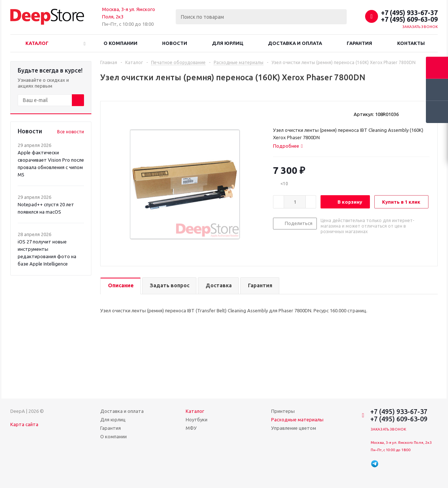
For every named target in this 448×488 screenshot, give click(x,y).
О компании (120, 43)
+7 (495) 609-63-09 (409, 19)
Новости (175, 43)
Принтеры (283, 411)
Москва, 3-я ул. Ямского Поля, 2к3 (401, 443)
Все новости (71, 132)
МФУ (191, 428)
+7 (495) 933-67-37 (409, 13)
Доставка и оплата (295, 43)
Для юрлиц (227, 43)
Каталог (37, 43)
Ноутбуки (197, 419)
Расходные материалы (297, 419)
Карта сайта (24, 424)
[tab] (288, 146)
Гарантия (359, 43)
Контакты (411, 43)
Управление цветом (294, 428)
